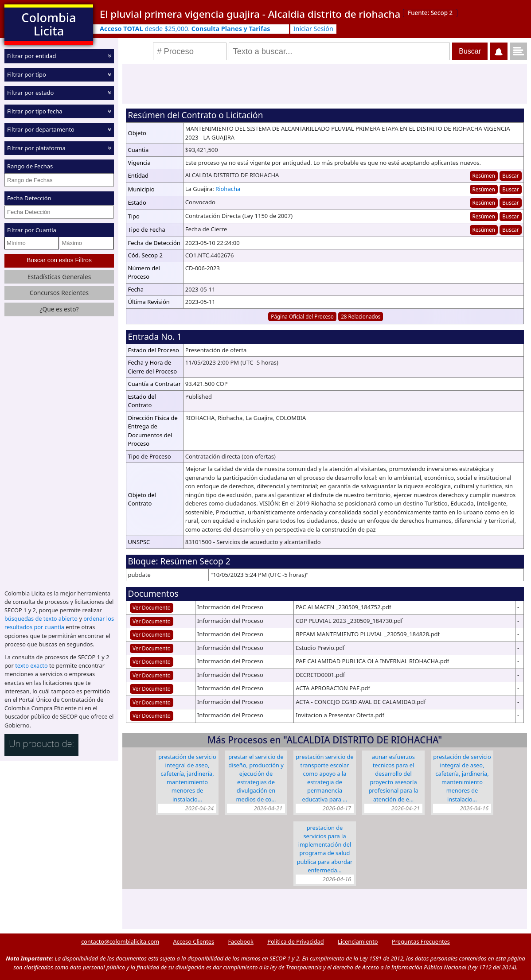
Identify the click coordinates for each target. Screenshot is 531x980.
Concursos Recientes (59, 293)
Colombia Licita (49, 24)
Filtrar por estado (30, 93)
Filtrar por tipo (27, 74)
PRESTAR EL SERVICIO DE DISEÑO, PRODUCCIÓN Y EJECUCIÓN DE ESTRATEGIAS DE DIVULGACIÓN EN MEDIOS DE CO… (256, 778)
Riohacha (228, 189)
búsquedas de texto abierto (41, 618)
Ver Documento (152, 607)
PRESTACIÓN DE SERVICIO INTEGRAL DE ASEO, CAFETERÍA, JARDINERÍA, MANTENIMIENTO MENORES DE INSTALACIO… (187, 778)
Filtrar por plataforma (36, 148)
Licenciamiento (358, 941)
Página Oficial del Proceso (302, 316)
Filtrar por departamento (41, 129)
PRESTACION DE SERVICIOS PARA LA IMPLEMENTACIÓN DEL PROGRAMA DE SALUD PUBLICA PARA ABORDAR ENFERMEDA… (325, 849)
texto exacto (31, 665)
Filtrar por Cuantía (32, 230)
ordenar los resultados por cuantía (59, 623)
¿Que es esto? (59, 309)
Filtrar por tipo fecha (35, 111)
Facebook (240, 941)
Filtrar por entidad (32, 56)
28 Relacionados (361, 316)
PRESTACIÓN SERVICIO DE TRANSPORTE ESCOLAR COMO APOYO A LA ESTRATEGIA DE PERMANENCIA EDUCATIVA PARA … (325, 778)
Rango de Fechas (30, 166)
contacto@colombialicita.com (120, 941)
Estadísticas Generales (59, 276)
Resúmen (483, 175)
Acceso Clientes (193, 941)
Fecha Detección (29, 198)
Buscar (510, 175)
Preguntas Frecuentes (421, 941)
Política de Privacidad (295, 941)
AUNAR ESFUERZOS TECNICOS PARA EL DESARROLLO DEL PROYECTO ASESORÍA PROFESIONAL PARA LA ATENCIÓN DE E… (393, 778)
